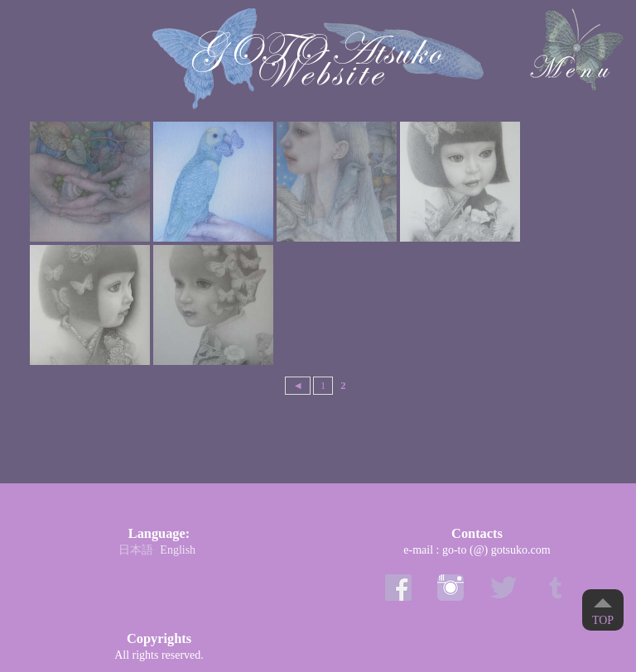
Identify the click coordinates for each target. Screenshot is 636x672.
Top (603, 620)
